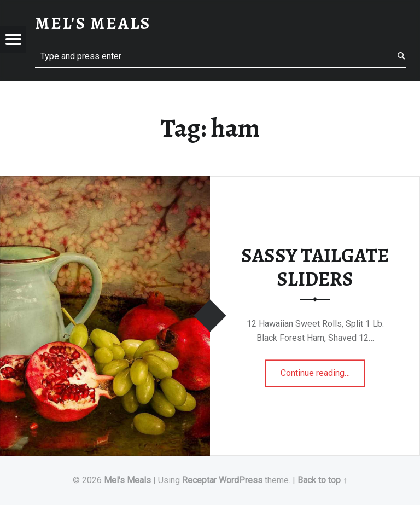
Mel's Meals (127, 480)
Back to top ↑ (322, 480)
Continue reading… (323, 369)
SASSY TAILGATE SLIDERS (315, 267)
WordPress (241, 480)
